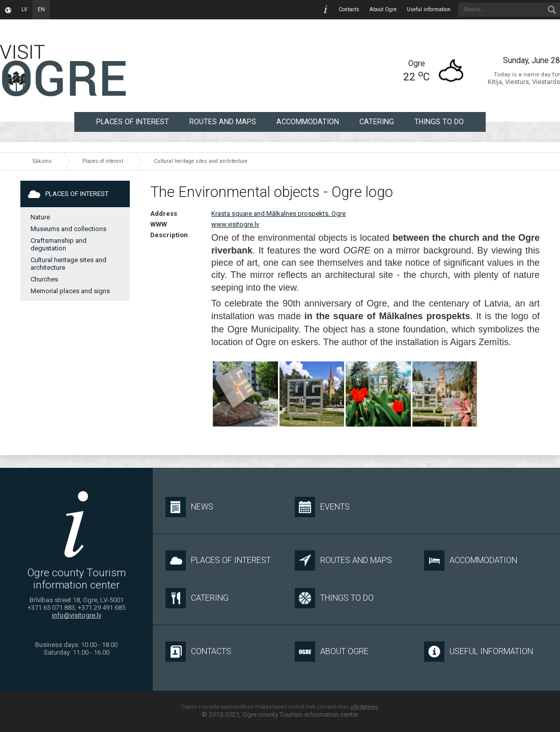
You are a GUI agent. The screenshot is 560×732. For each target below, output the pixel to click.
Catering (377, 122)
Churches (44, 279)
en (41, 9)
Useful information (429, 9)
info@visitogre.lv (77, 615)
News (189, 507)
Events (322, 507)
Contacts (349, 9)
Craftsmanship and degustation (59, 244)
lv (24, 9)
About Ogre (383, 9)
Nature (40, 217)
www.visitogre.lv (235, 224)
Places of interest (133, 122)
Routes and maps (223, 122)
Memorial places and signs (70, 291)
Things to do (439, 122)
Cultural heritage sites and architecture (201, 161)
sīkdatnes (364, 707)
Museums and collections (68, 229)
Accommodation (308, 122)
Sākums (42, 161)
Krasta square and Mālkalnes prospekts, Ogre (278, 214)
